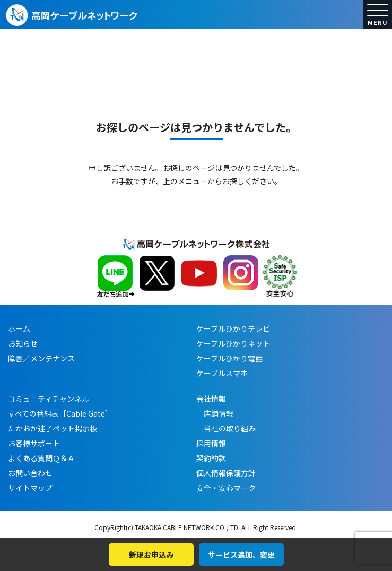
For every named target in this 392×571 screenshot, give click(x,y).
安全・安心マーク (226, 488)
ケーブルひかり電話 (229, 358)
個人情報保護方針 (226, 473)
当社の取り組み (226, 428)
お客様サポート (34, 443)
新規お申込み (151, 555)
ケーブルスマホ (222, 373)
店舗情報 (215, 413)
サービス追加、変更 (241, 555)
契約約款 (211, 458)
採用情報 (211, 443)
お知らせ (23, 343)
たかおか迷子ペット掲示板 (53, 428)
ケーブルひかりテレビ (233, 328)
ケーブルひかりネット (233, 343)
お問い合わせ (30, 473)
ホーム (19, 328)
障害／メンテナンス (41, 358)
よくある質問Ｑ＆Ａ (41, 458)
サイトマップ (30, 488)
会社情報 (211, 399)
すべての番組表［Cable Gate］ (60, 413)
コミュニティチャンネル (49, 399)
